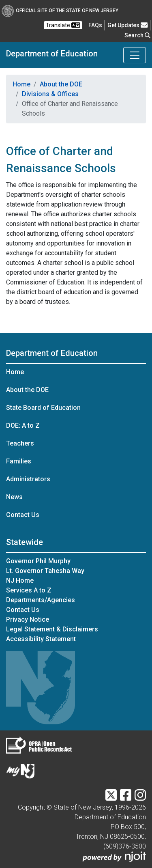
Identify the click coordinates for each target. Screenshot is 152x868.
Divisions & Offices (50, 94)
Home (21, 84)
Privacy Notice (28, 619)
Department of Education (52, 54)
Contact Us (23, 515)
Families (19, 461)
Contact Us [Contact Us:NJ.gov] (23, 610)
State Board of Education (43, 408)
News (14, 497)
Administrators (28, 479)
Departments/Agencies (41, 600)
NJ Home (20, 580)
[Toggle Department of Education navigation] (135, 55)
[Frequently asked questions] (95, 25)
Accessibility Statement (41, 639)
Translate (63, 25)
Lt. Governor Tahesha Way (45, 571)
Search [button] (137, 35)
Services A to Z (29, 590)
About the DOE (61, 84)
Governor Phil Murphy (38, 561)
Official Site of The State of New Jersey (60, 11)
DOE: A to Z (23, 425)
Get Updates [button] (128, 25)
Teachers (20, 443)
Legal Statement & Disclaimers (52, 629)
